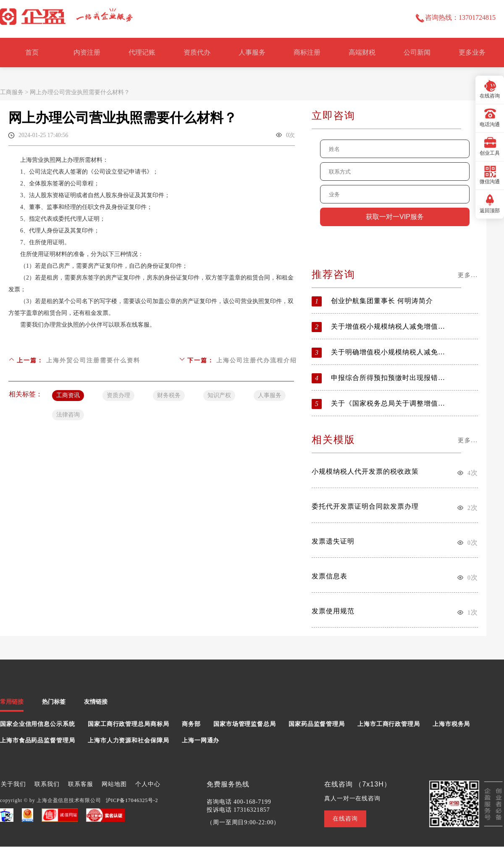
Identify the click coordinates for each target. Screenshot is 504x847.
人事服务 (252, 52)
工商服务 (12, 92)
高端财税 (362, 52)
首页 (32, 52)
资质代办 (197, 52)
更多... (468, 275)
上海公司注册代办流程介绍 (257, 360)
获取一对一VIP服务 (395, 217)
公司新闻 (417, 52)
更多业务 (472, 52)
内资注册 (87, 52)
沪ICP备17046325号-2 (132, 800)
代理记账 (142, 52)
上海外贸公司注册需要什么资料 (93, 360)
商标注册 (307, 52)
